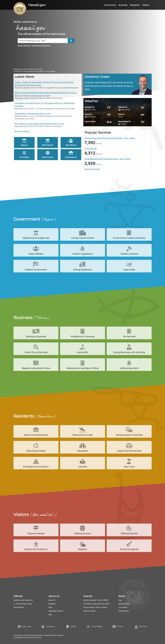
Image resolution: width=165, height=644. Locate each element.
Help (50, 615)
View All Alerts (124, 611)
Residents (135, 5)
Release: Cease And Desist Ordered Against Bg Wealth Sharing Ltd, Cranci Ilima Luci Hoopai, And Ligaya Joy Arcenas (46, 94)
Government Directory (41, 46)
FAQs (50, 607)
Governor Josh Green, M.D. (23, 600)
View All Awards (89, 611)
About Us (52, 600)
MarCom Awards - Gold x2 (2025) (96, 600)
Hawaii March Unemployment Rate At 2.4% (33, 114)
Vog (120, 600)
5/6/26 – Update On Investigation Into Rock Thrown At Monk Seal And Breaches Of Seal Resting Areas (44, 84)
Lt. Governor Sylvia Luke (23, 604)
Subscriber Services (56, 611)
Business (123, 5)
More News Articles (22, 131)
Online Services (24, 46)
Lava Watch (123, 607)
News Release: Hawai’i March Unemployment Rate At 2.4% (39, 124)
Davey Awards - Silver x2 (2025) (95, 607)
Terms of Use (37, 638)
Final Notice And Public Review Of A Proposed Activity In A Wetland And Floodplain (45, 105)
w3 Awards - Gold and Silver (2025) (96, 604)
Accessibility (17, 638)
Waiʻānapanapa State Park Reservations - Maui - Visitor (107, 159)
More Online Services (92, 169)
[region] (118, 84)
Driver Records (91, 148)
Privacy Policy (27, 638)
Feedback (52, 604)
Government (110, 5)
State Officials (19, 607)
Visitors (146, 5)
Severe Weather (124, 604)
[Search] (43, 41)
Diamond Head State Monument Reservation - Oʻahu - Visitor (110, 138)
